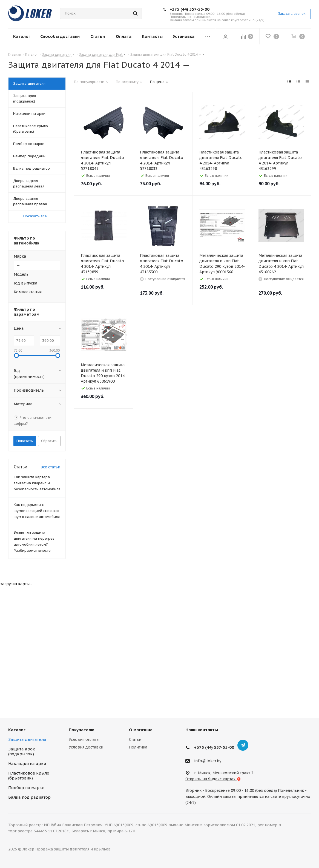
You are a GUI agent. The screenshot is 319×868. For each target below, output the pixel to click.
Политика (138, 747)
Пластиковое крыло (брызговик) (29, 775)
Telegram (243, 745)
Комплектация (28, 292)
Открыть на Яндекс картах (213, 779)
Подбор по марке (26, 788)
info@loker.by (208, 761)
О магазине (141, 730)
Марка (20, 256)
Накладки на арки (27, 763)
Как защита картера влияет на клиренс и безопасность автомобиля (37, 483)
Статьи (135, 739)
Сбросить (49, 441)
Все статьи (50, 467)
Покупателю (82, 730)
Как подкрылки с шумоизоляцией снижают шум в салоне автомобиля (37, 511)
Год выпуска (25, 283)
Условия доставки (86, 747)
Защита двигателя (27, 739)
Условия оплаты (84, 739)
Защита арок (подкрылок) (22, 751)
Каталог (17, 730)
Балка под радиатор (29, 797)
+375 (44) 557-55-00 (189, 9)
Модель (21, 274)
